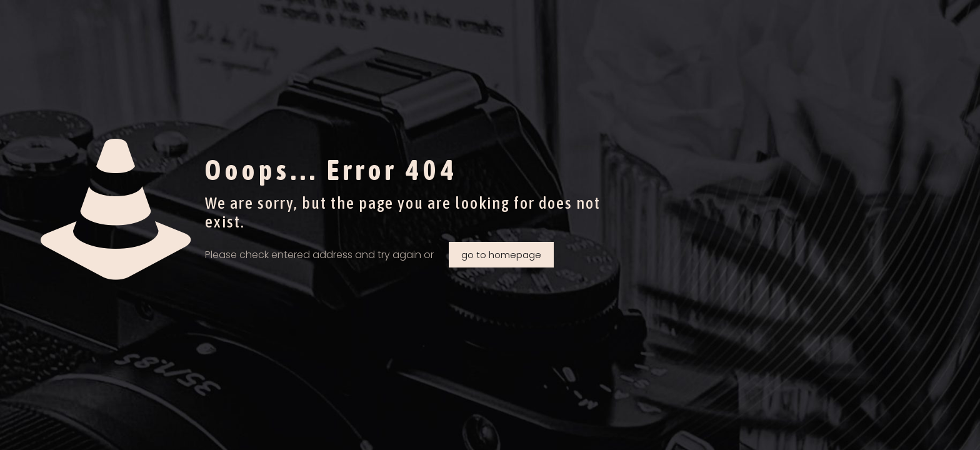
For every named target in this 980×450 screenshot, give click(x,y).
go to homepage (501, 255)
